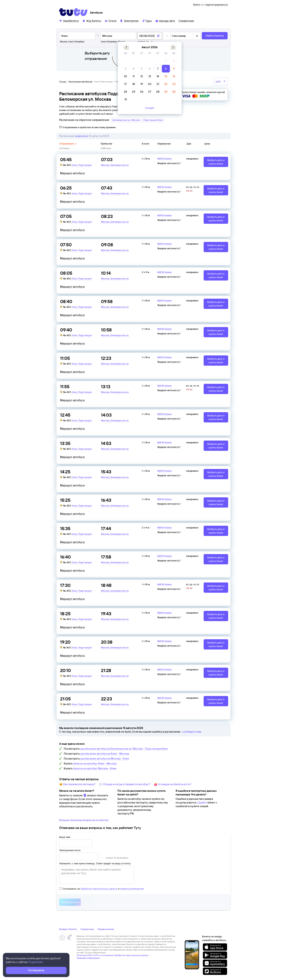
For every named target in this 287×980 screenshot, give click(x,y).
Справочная (87, 929)
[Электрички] (129, 21)
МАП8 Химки (164, 159)
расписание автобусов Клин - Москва (105, 754)
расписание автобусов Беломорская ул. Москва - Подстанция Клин (124, 749)
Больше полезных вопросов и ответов (84, 820)
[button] (126, 47)
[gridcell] (166, 61)
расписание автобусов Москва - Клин (105, 759)
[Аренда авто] (165, 21)
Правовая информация (88, 958)
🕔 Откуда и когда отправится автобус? (125, 784)
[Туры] (147, 21)
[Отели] (111, 21)
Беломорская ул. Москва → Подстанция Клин (138, 120)
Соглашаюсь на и (102, 889)
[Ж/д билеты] (92, 21)
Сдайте (202, 802)
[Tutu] (73, 12)
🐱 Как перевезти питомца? (77, 784)
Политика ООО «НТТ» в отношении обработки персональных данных (113, 955)
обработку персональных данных (99, 889)
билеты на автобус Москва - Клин (95, 768)
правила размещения (132, 889)
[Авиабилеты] (69, 21)
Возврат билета (68, 929)
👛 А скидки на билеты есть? (173, 784)
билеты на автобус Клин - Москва (95, 763)
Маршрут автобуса (72, 173)
